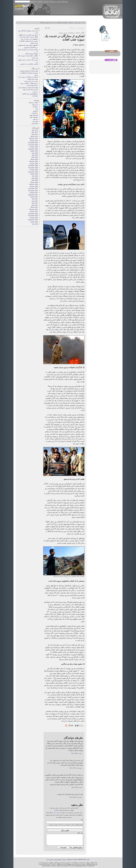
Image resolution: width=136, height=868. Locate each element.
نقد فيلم (71, 23)
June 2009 (35, 153)
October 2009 (34, 147)
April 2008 (35, 180)
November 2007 (33, 191)
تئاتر (37, 109)
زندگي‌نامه (35, 113)
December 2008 (33, 166)
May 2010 (35, 132)
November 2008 (33, 168)
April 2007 (35, 205)
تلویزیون (35, 111)
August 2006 (34, 222)
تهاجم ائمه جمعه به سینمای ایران (28, 87)
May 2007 (35, 203)
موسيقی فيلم (34, 117)
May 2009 (35, 155)
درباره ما (64, 859)
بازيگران (35, 107)
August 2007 (34, 197)
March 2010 (34, 136)
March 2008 (34, 182)
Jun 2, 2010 (75, 787)
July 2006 (35, 224)
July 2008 (35, 176)
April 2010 (35, 134)
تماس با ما (50, 859)
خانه (83, 23)
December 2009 (33, 143)
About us (70, 859)
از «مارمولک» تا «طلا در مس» (29, 83)
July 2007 (35, 199)
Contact (75, 859)
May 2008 (35, 178)
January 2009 (34, 164)
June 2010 (35, 130)
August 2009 (34, 151)
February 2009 (33, 161)
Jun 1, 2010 (75, 753)
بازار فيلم (35, 105)
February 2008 (33, 184)
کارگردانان (35, 123)
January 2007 (34, 211)
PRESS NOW (82, 859)
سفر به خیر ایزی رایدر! (31, 81)
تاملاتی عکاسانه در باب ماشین (29, 64)
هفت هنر (35, 121)
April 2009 (35, 157)
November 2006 (33, 216)
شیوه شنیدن (57, 859)
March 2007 (34, 207)
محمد (80, 753)
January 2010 (34, 141)
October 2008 (34, 170)
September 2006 (33, 220)
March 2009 (34, 159)
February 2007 (33, 209)
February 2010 (33, 138)
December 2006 (33, 214)
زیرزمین (35, 92)
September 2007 (33, 195)
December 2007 (33, 188)
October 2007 (34, 193)
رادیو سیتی (77, 23)
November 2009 (33, 145)
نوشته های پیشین (62, 2)
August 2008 (34, 174)
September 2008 (33, 172)
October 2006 (34, 218)
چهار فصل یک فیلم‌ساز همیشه (29, 71)
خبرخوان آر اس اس (49, 2)
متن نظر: (80, 833)
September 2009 (33, 149)
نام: (82, 820)
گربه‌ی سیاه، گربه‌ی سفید (30, 89)
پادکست (39, 2)
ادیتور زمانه (57, 813)
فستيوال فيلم (34, 115)
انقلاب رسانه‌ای (33, 103)
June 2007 (35, 201)
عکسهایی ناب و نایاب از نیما (29, 39)
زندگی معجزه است (32, 85)
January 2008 (34, 186)
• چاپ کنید (48, 28)
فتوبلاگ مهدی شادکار (32, 54)
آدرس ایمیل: (79, 825)
